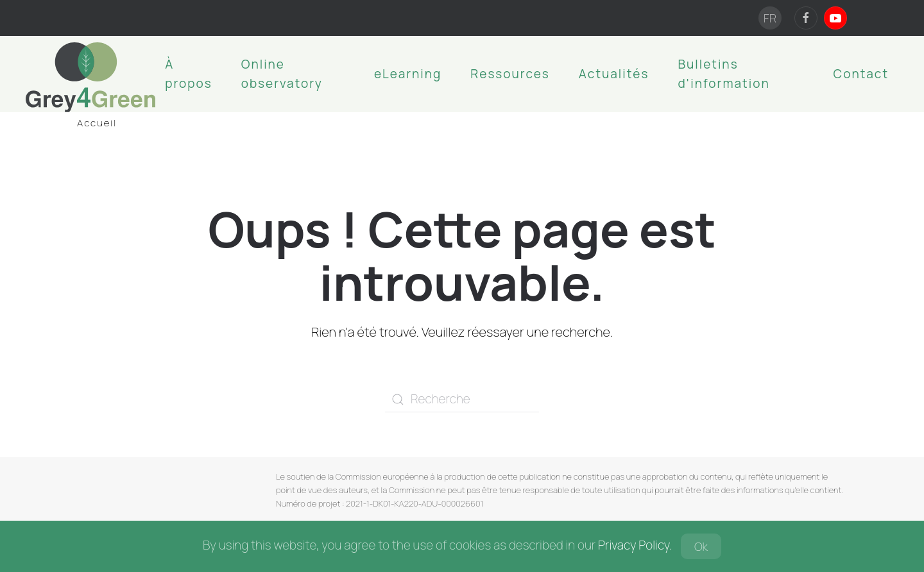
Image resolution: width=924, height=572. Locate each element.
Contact (861, 74)
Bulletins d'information (723, 74)
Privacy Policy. (635, 545)
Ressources (510, 74)
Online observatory (282, 74)
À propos (189, 74)
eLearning (408, 74)
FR (770, 18)
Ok (701, 546)
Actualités (614, 74)
